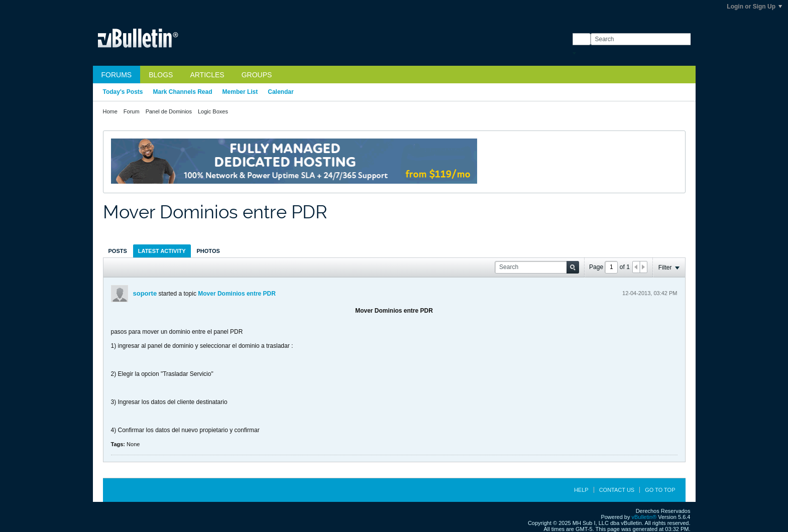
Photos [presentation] (208, 251)
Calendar (280, 92)
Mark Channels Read (183, 92)
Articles (207, 75)
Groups (257, 75)
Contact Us (617, 490)
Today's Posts (123, 92)
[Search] (641, 39)
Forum (132, 111)
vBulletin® (644, 517)
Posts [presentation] (118, 251)
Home (110, 111)
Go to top (660, 490)
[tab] (118, 251)
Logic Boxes (213, 111)
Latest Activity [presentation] (162, 251)
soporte (145, 293)
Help (581, 490)
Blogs (161, 75)
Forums (117, 75)
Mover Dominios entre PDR (237, 294)
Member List (240, 92)
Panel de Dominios (169, 111)
